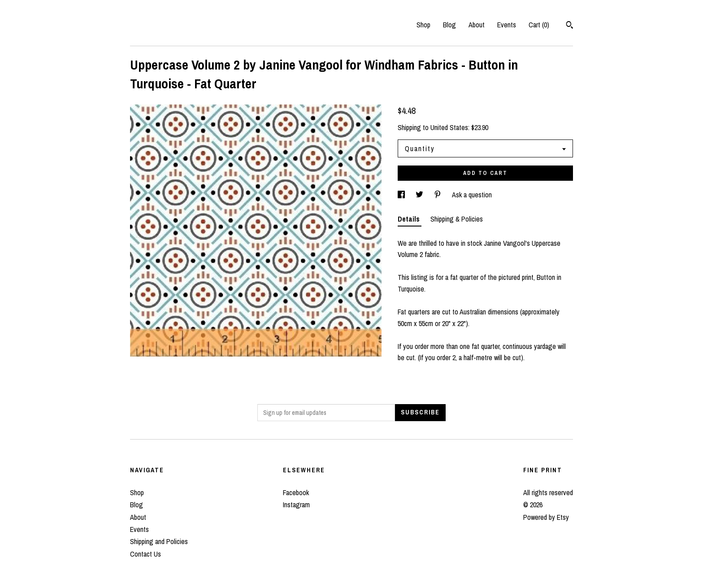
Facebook (296, 492)
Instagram (296, 505)
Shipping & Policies (457, 219)
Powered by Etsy (546, 517)
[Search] (570, 26)
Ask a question (472, 195)
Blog (449, 25)
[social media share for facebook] (402, 195)
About (477, 25)
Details (410, 219)
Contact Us (145, 554)
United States (449, 127)
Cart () (539, 25)
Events (507, 25)
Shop (423, 25)
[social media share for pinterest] (438, 195)
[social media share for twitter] (420, 195)
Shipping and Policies (159, 541)
